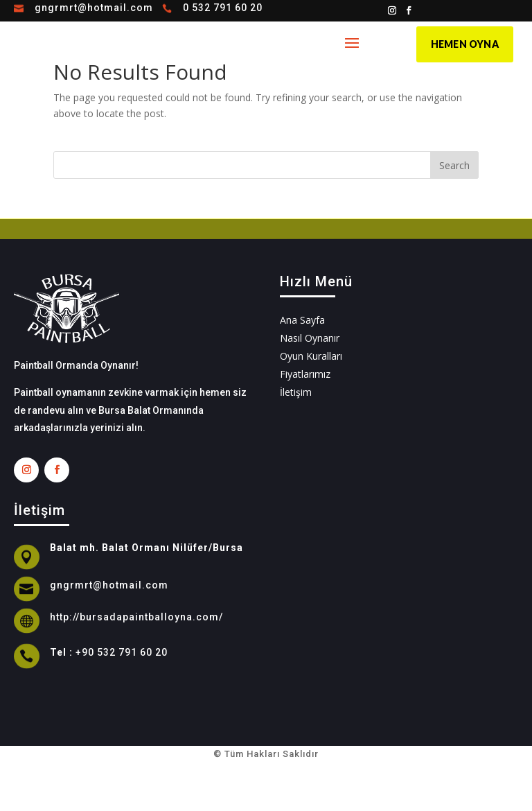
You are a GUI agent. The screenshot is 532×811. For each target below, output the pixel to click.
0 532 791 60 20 (223, 8)
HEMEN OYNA (465, 44)
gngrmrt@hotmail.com (94, 8)
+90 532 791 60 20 (122, 652)
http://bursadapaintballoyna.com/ (136, 617)
